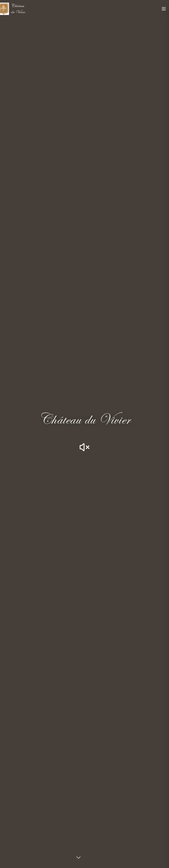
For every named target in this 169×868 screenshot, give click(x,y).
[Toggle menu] (164, 9)
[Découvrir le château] (85, 857)
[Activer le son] (84, 447)
